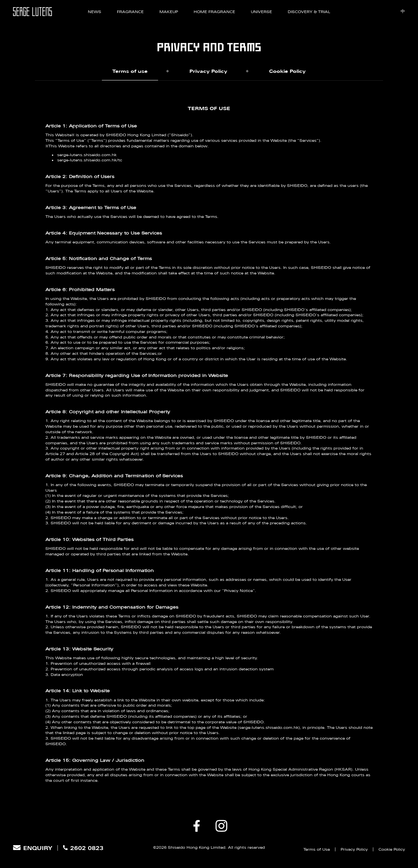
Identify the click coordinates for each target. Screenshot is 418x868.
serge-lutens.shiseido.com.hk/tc (90, 161)
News (95, 12)
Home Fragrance (214, 12)
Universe (261, 12)
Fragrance (130, 12)
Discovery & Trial (309, 12)
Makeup (169, 12)
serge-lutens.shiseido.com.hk (87, 155)
